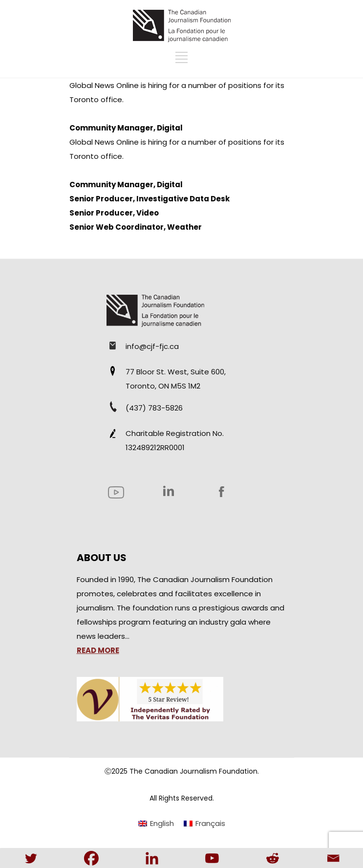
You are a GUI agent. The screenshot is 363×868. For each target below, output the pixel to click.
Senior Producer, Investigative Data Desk (149, 199)
